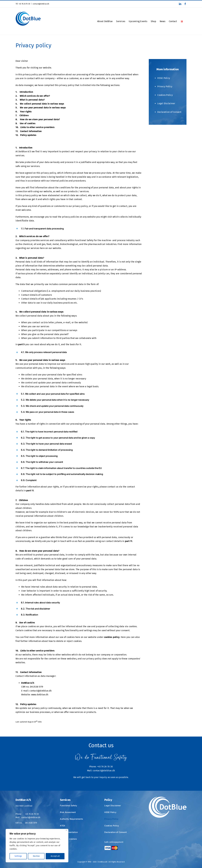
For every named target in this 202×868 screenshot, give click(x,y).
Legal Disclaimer (166, 103)
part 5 (21, 344)
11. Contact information (29, 131)
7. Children (22, 115)
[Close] (66, 830)
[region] (37, 846)
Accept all (55, 856)
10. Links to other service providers (35, 127)
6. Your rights (24, 112)
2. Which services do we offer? (33, 96)
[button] (79, 229)
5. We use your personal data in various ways (41, 108)
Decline (36, 856)
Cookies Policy (165, 95)
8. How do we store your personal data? (38, 119)
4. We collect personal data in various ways (40, 104)
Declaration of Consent (169, 112)
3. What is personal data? (30, 100)
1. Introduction (24, 92)
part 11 (30, 491)
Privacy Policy (165, 86)
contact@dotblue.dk (41, 4)
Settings (18, 856)
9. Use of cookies (25, 123)
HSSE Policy (164, 78)
